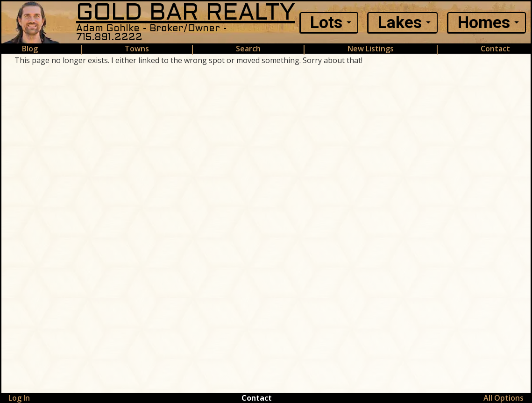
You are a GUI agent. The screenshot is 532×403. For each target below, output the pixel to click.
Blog (30, 49)
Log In (19, 398)
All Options (504, 398)
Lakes (400, 23)
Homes (484, 23)
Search (248, 49)
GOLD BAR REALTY (186, 14)
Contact (495, 49)
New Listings (371, 49)
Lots (326, 23)
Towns (137, 49)
